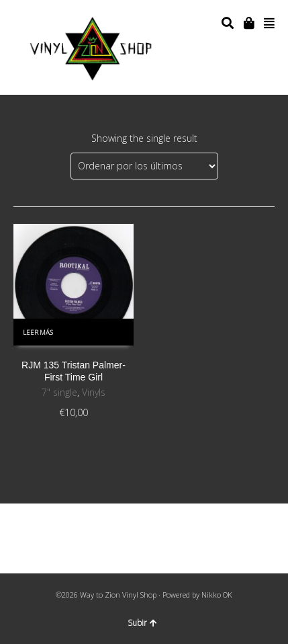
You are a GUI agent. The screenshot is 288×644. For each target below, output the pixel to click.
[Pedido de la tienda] (144, 166)
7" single (59, 392)
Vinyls (94, 392)
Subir (142, 623)
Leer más (38, 332)
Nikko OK (217, 595)
